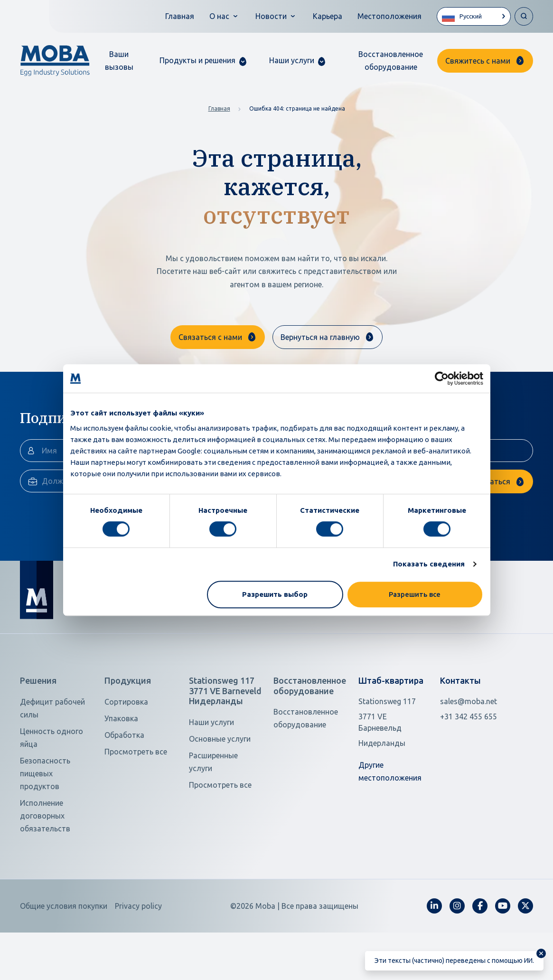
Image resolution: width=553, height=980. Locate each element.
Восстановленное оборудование (391, 61)
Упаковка (121, 763)
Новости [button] (271, 16)
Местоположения (389, 16)
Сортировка (126, 746)
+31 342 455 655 (469, 761)
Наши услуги (211, 766)
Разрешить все (415, 594)
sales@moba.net (469, 745)
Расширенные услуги (213, 806)
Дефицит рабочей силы (52, 752)
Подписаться (486, 526)
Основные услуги (220, 783)
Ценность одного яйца (52, 782)
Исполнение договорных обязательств (45, 860)
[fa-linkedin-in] (434, 950)
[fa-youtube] (503, 950)
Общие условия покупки (64, 950)
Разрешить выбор (275, 594)
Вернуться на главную (320, 337)
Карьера (328, 16)
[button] (203, 61)
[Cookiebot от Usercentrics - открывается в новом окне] (442, 378)
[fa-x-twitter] (525, 950)
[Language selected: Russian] (474, 16)
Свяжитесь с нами (478, 61)
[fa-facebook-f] (480, 950)
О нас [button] (219, 16)
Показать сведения (429, 564)
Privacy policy (138, 950)
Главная (180, 16)
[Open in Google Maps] (394, 766)
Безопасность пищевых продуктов (45, 818)
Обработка (124, 779)
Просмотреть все (136, 796)
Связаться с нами (210, 337)
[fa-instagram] (457, 950)
